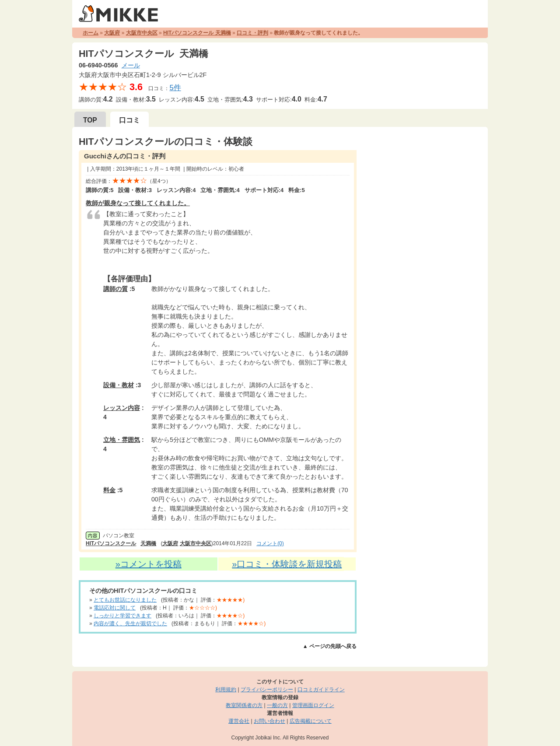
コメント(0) (270, 543)
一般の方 (277, 705)
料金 (109, 490)
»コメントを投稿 (149, 564)
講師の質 (115, 289)
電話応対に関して (115, 608)
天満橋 (148, 543)
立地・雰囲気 (122, 440)
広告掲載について (311, 721)
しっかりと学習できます (122, 616)
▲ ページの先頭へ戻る (330, 646)
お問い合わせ (269, 721)
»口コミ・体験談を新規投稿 (287, 564)
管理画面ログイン (313, 705)
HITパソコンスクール (111, 543)
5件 (175, 88)
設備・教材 (119, 385)
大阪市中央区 (142, 33)
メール (131, 65)
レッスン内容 (122, 408)
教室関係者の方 (244, 705)
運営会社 (239, 721)
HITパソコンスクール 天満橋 (197, 33)
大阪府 (112, 33)
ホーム (91, 33)
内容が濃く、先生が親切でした (130, 623)
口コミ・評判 (252, 33)
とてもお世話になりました (125, 600)
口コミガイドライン (321, 690)
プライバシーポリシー (267, 690)
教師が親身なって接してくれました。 (138, 203)
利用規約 (226, 690)
